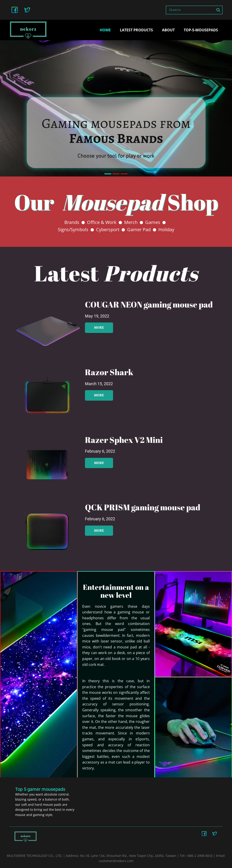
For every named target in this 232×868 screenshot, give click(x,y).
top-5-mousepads (201, 30)
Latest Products (136, 30)
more (99, 327)
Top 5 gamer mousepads (40, 789)
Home (105, 30)
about (168, 30)
